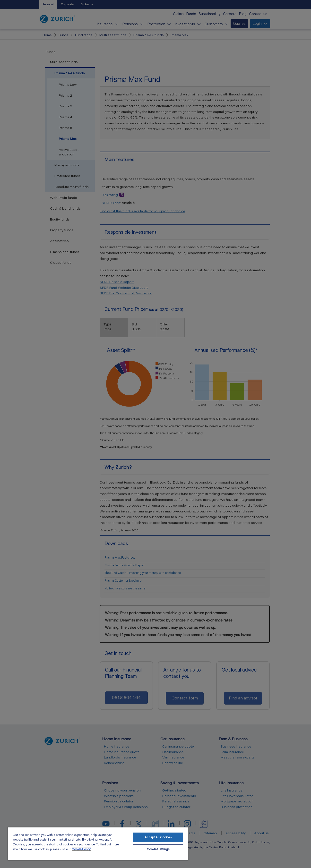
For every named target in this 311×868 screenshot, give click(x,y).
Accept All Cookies (158, 837)
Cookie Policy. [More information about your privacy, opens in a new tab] (81, 849)
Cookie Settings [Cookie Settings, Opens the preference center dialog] (158, 849)
